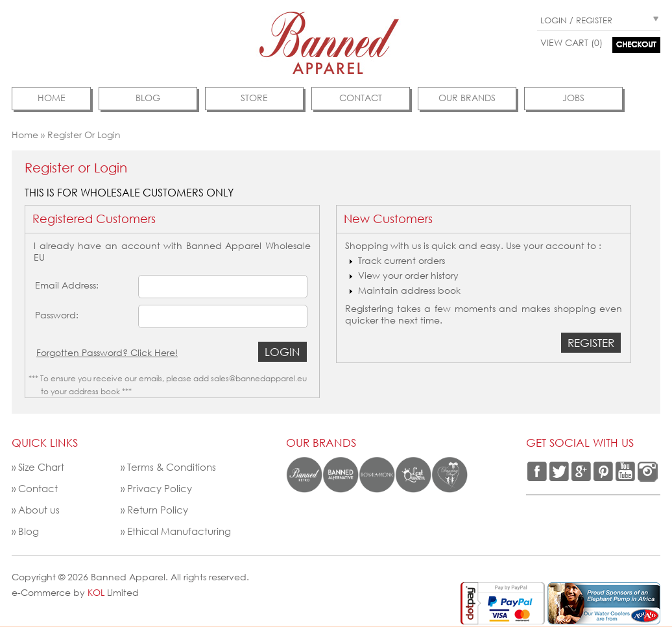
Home (52, 98)
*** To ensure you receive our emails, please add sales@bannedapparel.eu (168, 378)
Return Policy (158, 510)
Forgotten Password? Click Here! (107, 352)
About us (39, 510)
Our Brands (467, 98)
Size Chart (41, 467)
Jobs (573, 98)
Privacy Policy (160, 488)
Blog (148, 98)
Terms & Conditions (172, 467)
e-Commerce (41, 592)
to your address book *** (86, 391)
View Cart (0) (571, 42)
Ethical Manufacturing (179, 531)
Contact (38, 488)
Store (254, 98)
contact (361, 98)
